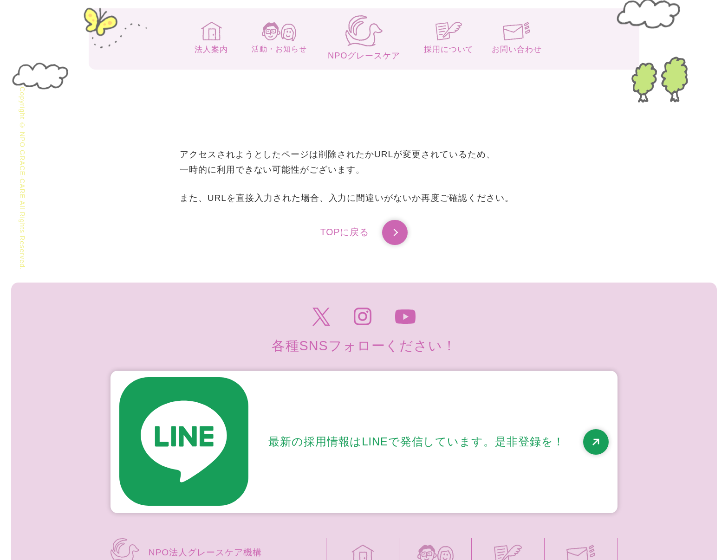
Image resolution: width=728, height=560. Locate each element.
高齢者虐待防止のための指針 (560, 504)
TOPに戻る (364, 234)
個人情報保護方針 (458, 504)
